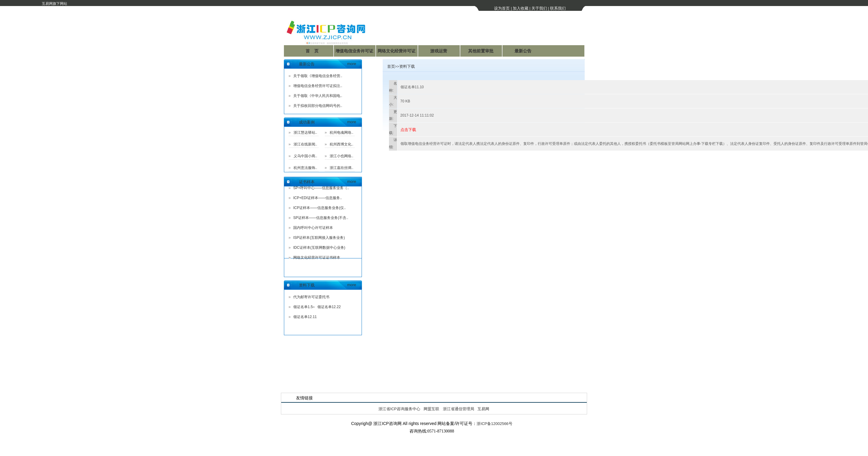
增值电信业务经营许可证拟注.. (318, 86)
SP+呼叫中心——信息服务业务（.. (321, 188)
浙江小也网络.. (342, 156)
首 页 (312, 51)
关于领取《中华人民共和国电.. (318, 96)
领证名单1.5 (303, 307)
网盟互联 (431, 409)
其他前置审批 (481, 51)
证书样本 (307, 182)
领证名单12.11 (305, 317)
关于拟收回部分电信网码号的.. (318, 106)
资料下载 (307, 285)
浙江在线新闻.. (305, 144)
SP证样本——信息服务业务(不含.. (321, 218)
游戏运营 (439, 51)
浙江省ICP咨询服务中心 (399, 409)
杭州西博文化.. (342, 144)
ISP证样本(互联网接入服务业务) (319, 238)
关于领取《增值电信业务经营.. (318, 76)
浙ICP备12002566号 (495, 424)
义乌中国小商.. (305, 156)
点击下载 (408, 130)
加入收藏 (521, 8)
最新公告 (523, 51)
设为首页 (502, 8)
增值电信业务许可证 (354, 51)
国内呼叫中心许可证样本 (313, 228)
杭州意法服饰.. (305, 168)
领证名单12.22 (329, 307)
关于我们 (539, 8)
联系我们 (558, 8)
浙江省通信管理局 (459, 409)
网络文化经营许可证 (397, 51)
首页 (391, 66)
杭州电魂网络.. (342, 133)
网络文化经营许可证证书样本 (317, 258)
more (352, 64)
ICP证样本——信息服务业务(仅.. (320, 208)
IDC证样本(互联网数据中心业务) (319, 248)
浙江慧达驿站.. (305, 133)
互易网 (483, 409)
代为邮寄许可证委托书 (311, 297)
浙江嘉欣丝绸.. (342, 168)
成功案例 (307, 122)
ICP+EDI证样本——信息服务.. (318, 198)
